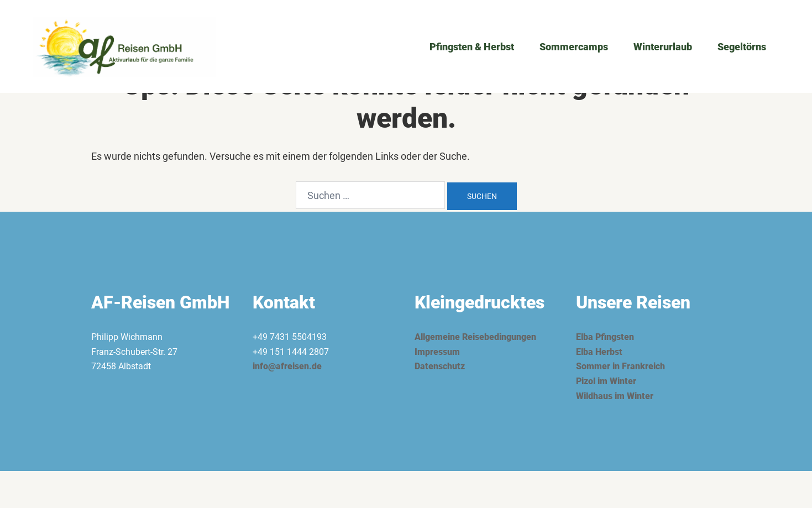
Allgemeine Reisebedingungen (475, 337)
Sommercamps (574, 47)
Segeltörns (742, 47)
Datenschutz (440, 366)
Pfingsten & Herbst (472, 47)
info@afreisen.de (287, 366)
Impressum (437, 352)
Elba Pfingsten (605, 337)
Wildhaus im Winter (615, 396)
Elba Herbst (599, 352)
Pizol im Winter (606, 381)
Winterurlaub (663, 47)
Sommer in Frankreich (620, 366)
